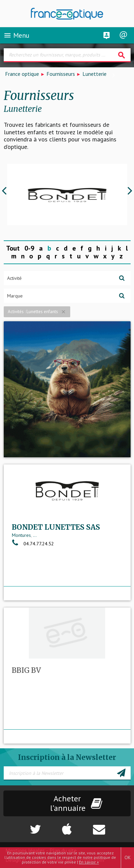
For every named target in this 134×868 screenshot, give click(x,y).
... (35, 535)
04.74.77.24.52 (33, 544)
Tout (13, 248)
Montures (21, 535)
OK (128, 857)
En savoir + (89, 862)
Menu (16, 35)
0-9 (29, 248)
